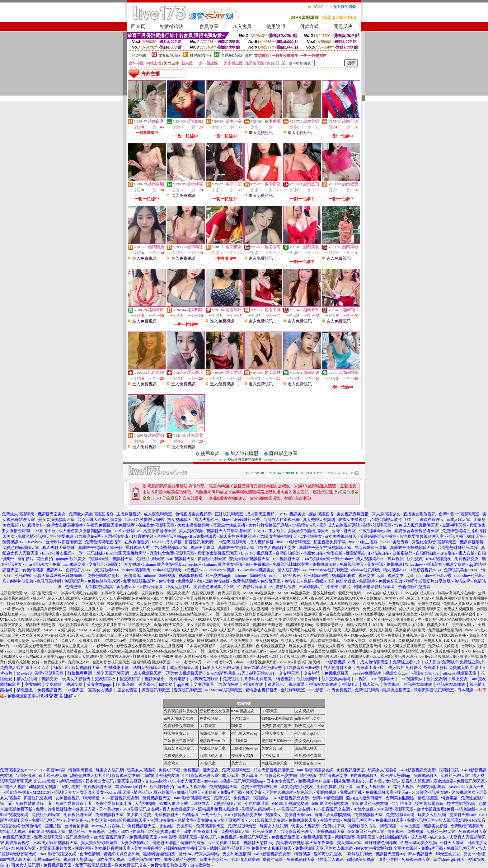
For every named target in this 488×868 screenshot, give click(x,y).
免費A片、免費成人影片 (81, 641)
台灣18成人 (241, 718)
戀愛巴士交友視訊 (214, 711)
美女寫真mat (272, 748)
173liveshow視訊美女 (367, 635)
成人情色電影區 (149, 604)
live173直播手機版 (370, 614)
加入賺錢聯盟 (244, 453)
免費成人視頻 (381, 630)
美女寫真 (171, 763)
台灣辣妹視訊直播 (286, 609)
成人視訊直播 (110, 614)
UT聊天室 (270, 711)
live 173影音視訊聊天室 (273, 635)
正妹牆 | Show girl (245, 748)
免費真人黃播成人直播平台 (466, 604)
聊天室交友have (308, 763)
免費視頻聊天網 (401, 604)
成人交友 (428, 635)
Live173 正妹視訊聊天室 (102, 635)
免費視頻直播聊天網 (379, 609)
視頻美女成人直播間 (251, 609)
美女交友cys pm (308, 741)
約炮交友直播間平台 (108, 625)
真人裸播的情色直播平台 (130, 598)
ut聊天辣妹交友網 (178, 718)
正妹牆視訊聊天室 (179, 741)
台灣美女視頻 (374, 604)
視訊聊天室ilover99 (277, 741)
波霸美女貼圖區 (339, 614)
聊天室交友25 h (177, 733)
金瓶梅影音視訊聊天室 (111, 662)
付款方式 (309, 26)
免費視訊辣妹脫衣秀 (181, 711)
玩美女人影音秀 (317, 609)
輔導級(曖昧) (200, 55)
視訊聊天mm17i (212, 741)
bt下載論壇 (270, 756)
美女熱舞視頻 (286, 604)
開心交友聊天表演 (132, 620)
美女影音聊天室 (35, 635)
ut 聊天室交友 (273, 733)
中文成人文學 (93, 604)
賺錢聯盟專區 (283, 453)
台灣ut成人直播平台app (62, 620)
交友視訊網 (304, 711)
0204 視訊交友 (243, 711)
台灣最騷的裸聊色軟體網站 (147, 635)
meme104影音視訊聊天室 (302, 614)
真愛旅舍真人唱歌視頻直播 (228, 635)
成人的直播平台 (265, 598)
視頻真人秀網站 (314, 604)
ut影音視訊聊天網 (323, 657)
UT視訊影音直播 (452, 635)
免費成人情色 (18, 641)
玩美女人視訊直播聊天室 (145, 614)
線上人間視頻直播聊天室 (420, 609)
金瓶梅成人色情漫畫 (79, 614)
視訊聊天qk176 (307, 733)
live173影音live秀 (65, 635)
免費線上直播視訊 (402, 635)
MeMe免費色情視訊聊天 (189, 614)
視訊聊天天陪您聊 (414, 598)
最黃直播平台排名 (465, 614)
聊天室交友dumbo (310, 726)
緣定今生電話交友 (168, 598)
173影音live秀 (177, 604)
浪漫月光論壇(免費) (24, 662)
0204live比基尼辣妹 (277, 718)
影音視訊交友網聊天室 (150, 609)
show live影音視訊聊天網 (393, 657)
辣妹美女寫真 (242, 756)
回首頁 (138, 26)
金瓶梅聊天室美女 (381, 598)
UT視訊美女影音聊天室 (47, 609)
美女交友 (239, 763)
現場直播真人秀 (295, 598)
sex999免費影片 (45, 641)
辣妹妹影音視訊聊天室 (245, 460)
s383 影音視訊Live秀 (252, 657)
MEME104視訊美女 (259, 593)
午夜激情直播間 (236, 598)
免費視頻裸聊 (429, 604)
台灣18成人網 (211, 756)
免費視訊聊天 (203, 593)
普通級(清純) (232, 55)
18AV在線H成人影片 (381, 593)
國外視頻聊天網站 (232, 604)
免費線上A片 (54, 662)
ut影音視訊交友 (308, 718)
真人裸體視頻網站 (345, 604)
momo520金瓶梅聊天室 (41, 614)
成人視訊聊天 (44, 598)
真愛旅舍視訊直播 (188, 635)
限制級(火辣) (169, 55)
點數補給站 (171, 26)
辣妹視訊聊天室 (120, 604)
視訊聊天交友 (95, 598)
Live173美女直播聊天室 (26, 604)
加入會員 (242, 26)
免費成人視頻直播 (458, 609)
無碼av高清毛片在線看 (79, 593)
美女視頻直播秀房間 (204, 625)
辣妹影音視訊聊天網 (262, 614)
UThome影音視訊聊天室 (20, 620)
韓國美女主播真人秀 (86, 609)
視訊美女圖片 (152, 593)
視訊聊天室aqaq (244, 733)
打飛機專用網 (443, 598)
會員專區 (209, 26)
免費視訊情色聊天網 (445, 630)
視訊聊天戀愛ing (14, 593)
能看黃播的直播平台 (203, 598)
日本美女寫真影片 (216, 609)
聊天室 (237, 726)
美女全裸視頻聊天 (410, 630)
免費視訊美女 (175, 756)
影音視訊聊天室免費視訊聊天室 (337, 598)
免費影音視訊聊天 (179, 726)
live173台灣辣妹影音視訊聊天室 (321, 635)
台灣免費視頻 (261, 604)
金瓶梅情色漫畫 (308, 756)
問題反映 (343, 26)
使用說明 (276, 26)
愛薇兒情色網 (324, 593)
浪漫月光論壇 (195, 657)
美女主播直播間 (185, 609)
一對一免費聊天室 (227, 614)
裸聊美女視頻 (202, 604)
